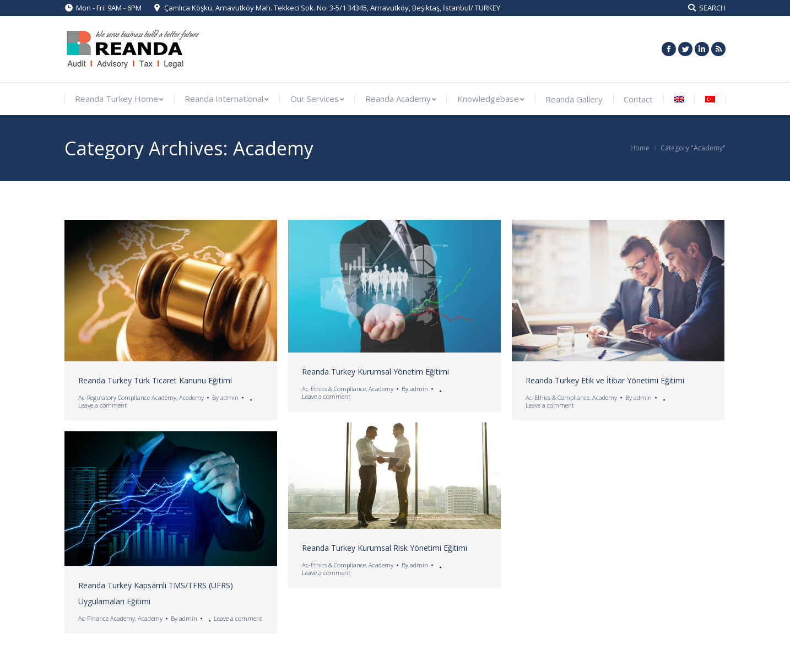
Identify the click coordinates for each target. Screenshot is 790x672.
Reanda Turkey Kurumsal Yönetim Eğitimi (375, 372)
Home (640, 148)
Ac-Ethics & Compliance (334, 389)
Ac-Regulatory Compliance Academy (127, 397)
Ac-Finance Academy (107, 618)
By (225, 398)
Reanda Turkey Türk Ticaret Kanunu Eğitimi (155, 380)
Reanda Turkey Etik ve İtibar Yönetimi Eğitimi (605, 380)
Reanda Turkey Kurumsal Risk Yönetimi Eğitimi (385, 548)
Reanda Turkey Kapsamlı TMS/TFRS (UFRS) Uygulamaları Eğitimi (156, 593)
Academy (191, 397)
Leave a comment (102, 405)
